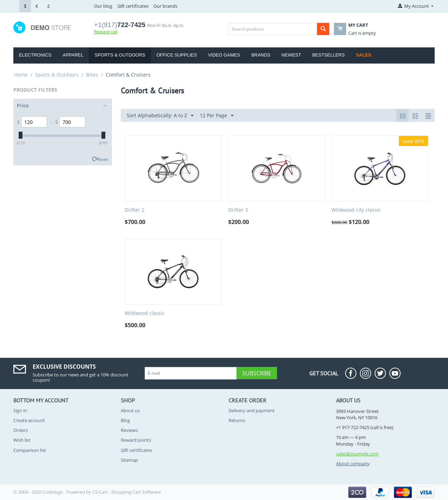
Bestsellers (328, 55)
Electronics (35, 55)
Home (21, 75)
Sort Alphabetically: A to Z (160, 116)
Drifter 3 (238, 210)
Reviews (129, 430)
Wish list (22, 440)
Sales (364, 55)
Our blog (103, 6)
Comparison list (30, 450)
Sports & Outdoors (120, 55)
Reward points (136, 440)
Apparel (73, 55)
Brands (261, 55)
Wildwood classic (145, 313)
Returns (237, 420)
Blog (125, 420)
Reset (102, 159)
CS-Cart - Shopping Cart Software (127, 492)
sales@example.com (357, 454)
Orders (21, 430)
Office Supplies (177, 55)
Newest (291, 55)
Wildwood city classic (356, 210)
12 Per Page (217, 116)
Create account (29, 420)
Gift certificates (133, 6)
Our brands (165, 6)
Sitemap (129, 460)
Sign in (20, 410)
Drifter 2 (134, 210)
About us (130, 410)
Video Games (224, 55)
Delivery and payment (252, 410)
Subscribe (257, 373)
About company (353, 463)
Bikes (92, 75)
